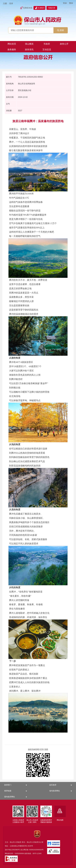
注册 (5, 3)
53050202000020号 (36, 850)
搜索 (61, 30)
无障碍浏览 (28, 8)
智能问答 (52, 8)
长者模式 (41, 8)
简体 (65, 3)
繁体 (71, 3)
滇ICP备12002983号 (12, 850)
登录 (11, 3)
